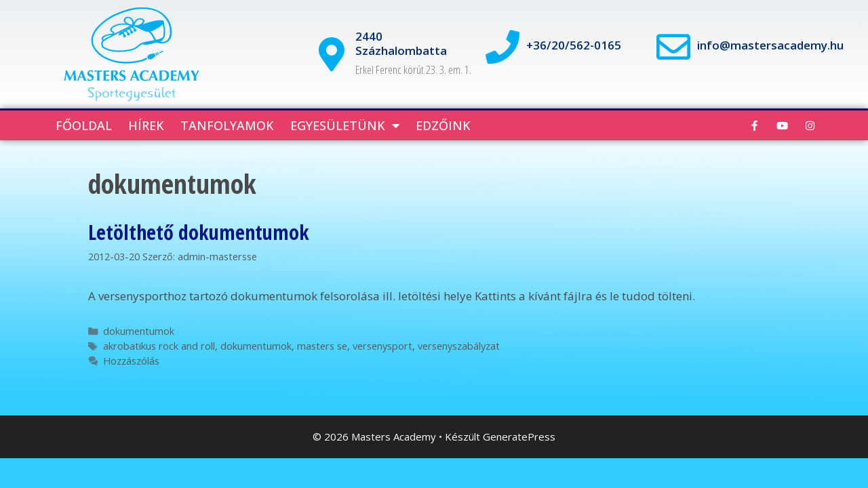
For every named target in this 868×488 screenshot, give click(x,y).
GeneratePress (519, 436)
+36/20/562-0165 (574, 45)
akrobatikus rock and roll (159, 346)
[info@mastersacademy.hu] (673, 47)
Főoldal (84, 125)
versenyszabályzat (459, 346)
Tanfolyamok (227, 125)
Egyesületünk (345, 125)
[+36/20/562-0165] (502, 47)
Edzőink (443, 125)
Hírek (146, 125)
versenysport (382, 346)
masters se (322, 346)
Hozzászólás (131, 361)
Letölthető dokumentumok (199, 232)
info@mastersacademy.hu (770, 45)
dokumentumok (139, 331)
